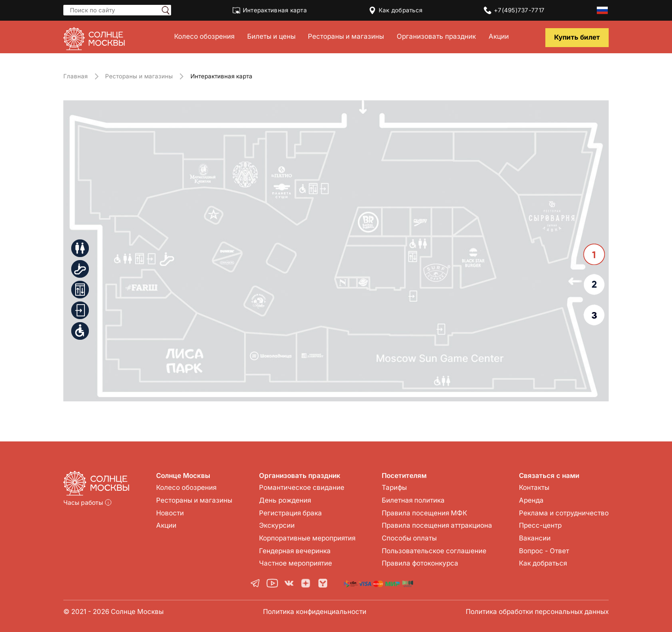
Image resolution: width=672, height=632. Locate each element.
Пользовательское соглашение (434, 551)
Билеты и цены (271, 36)
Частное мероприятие (296, 563)
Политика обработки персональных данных (537, 612)
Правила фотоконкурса (420, 563)
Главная (75, 76)
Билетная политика (413, 500)
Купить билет (577, 37)
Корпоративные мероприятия (307, 538)
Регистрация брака (290, 513)
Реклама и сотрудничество (564, 513)
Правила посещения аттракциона (437, 525)
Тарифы (394, 487)
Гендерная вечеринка (295, 551)
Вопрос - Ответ (544, 551)
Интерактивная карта (270, 10)
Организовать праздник (436, 36)
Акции (499, 36)
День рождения (285, 500)
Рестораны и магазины (346, 36)
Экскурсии (277, 525)
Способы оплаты (409, 538)
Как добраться (395, 10)
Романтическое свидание (302, 487)
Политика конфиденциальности (315, 612)
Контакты (534, 487)
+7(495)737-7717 (514, 10)
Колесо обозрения (204, 36)
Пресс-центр (540, 525)
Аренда (531, 500)
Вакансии (535, 538)
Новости (170, 513)
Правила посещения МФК (424, 513)
